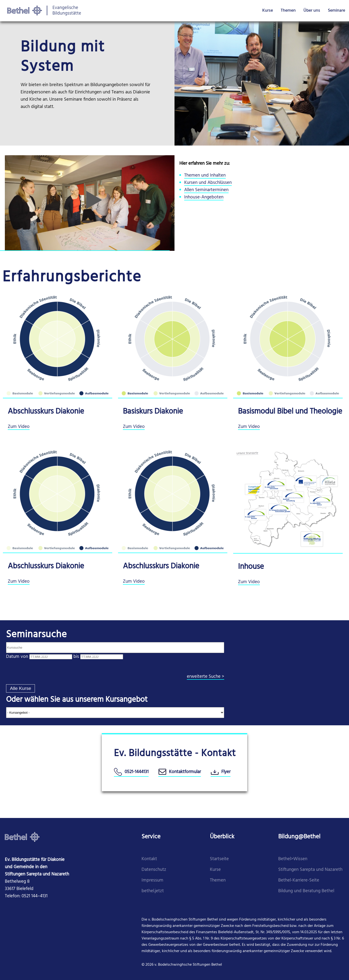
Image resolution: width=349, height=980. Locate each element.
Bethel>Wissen (293, 859)
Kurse (268, 11)
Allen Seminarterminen (206, 190)
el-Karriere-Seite (303, 880)
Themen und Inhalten (205, 176)
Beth (283, 880)
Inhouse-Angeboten (204, 197)
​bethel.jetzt (153, 891)
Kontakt (149, 859)
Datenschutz (154, 870)
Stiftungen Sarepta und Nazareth (310, 870)
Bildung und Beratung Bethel (306, 891)
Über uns (312, 11)
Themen (288, 11)
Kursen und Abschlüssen (208, 183)
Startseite (219, 859)
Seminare (337, 11)
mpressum (153, 880)
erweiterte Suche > (206, 677)
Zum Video (19, 427)
